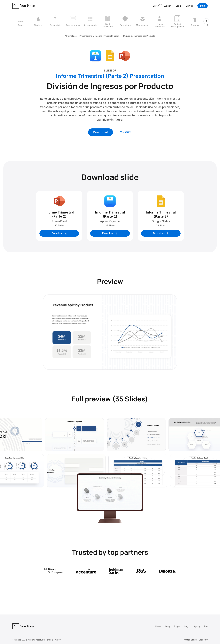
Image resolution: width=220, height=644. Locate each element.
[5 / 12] (90, 21)
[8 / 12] (143, 21)
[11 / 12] (195, 21)
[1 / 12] (21, 21)
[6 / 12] (108, 21)
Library (167, 626)
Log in (179, 6)
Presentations (86, 36)
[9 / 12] (160, 21)
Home (158, 626)
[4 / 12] (73, 21)
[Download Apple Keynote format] (95, 56)
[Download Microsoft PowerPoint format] (125, 56)
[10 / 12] (177, 21)
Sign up (189, 6)
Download (101, 132)
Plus (203, 6)
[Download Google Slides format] (110, 56)
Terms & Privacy (53, 640)
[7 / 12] (125, 21)
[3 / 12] (56, 21)
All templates (71, 36)
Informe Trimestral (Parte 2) (108, 36)
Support (168, 6)
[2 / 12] (38, 21)
